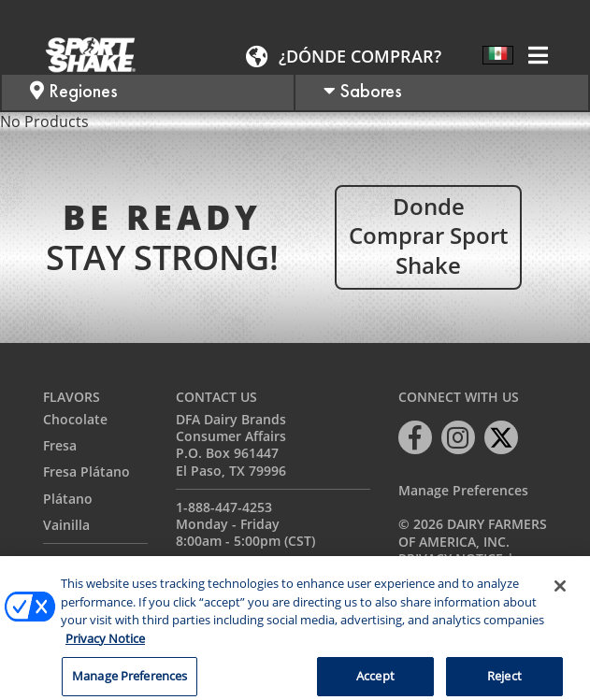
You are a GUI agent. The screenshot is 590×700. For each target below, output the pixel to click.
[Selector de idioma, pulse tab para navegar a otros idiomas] (498, 55)
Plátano (68, 499)
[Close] (560, 596)
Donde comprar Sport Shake (428, 235)
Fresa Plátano (86, 471)
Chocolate (75, 419)
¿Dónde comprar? (360, 56)
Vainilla (66, 525)
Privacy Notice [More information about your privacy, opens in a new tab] (105, 649)
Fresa (60, 445)
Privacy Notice (451, 558)
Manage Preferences (463, 491)
